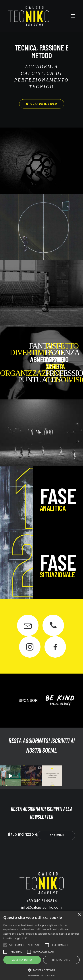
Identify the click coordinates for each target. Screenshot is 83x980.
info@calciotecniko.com (41, 907)
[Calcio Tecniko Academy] (29, 16)
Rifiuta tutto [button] (61, 960)
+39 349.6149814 (42, 901)
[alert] (41, 945)
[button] (73, 16)
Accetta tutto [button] (22, 960)
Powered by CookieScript (41, 975)
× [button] (79, 915)
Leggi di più (21, 938)
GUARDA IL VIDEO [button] (41, 104)
